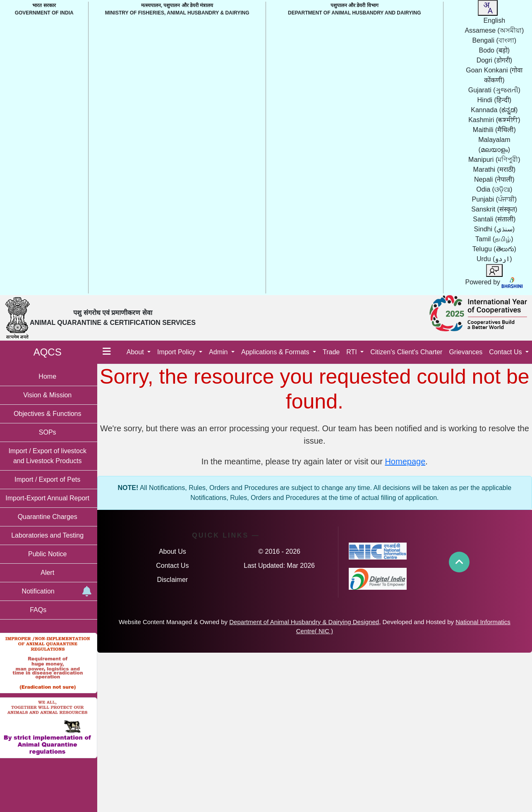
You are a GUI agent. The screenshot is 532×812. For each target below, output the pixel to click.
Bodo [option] (494, 50)
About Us (174, 551)
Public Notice (49, 554)
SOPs (50, 432)
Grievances (466, 352)
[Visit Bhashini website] (512, 282)
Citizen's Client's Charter (406, 352)
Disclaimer (174, 580)
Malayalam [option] (494, 145)
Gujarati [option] (494, 90)
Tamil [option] (494, 239)
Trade (331, 352)
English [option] (494, 20)
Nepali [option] (494, 179)
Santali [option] (494, 219)
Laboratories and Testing (50, 535)
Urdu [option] (494, 259)
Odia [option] (494, 189)
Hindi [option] (495, 100)
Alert (50, 573)
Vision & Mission (49, 395)
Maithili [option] (494, 130)
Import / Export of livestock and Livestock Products (50, 456)
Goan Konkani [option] (494, 75)
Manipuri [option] (494, 160)
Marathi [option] (494, 169)
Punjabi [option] (494, 199)
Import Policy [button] (177, 352)
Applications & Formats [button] (276, 352)
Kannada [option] (494, 110)
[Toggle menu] (109, 352)
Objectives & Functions (50, 414)
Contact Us (174, 566)
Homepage (406, 461)
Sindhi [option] (495, 229)
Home (50, 376)
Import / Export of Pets (49, 479)
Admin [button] (219, 352)
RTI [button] (352, 352)
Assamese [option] (494, 30)
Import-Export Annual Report (50, 498)
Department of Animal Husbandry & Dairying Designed (321, 622)
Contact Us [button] (506, 352)
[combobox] (488, 8)
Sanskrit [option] (494, 209)
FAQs (40, 610)
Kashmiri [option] (494, 120)
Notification (58, 592)
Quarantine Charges (50, 517)
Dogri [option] (494, 60)
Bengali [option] (494, 40)
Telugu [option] (494, 249)
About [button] (136, 352)
